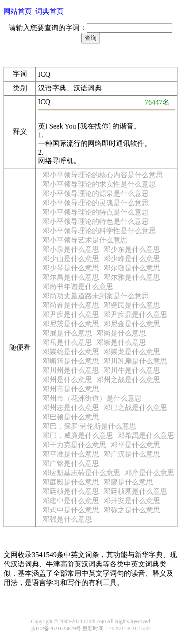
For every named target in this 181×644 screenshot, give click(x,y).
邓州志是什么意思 (71, 408)
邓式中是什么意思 (71, 510)
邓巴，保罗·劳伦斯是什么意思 (89, 426)
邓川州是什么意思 (71, 370)
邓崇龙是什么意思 (132, 352)
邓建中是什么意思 (71, 501)
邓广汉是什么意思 (132, 454)
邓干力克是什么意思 (74, 445)
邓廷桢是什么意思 (71, 491)
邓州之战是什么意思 (128, 380)
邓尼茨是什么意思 (71, 324)
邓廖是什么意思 (128, 482)
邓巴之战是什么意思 (135, 408)
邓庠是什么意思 (150, 473)
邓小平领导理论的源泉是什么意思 (96, 193)
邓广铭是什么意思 (71, 463)
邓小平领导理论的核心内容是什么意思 (103, 175)
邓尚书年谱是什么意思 (78, 287)
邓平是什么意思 (135, 445)
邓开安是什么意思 (132, 501)
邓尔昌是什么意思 (71, 277)
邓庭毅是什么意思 (71, 482)
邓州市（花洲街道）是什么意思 (92, 398)
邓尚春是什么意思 (71, 305)
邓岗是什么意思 (121, 333)
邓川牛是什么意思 (132, 370)
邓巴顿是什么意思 (71, 417)
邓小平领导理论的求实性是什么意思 (99, 184)
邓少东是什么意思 (132, 249)
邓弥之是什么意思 (132, 510)
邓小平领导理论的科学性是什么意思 (99, 231)
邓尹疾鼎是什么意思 (135, 314)
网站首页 (18, 11)
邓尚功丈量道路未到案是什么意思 (96, 296)
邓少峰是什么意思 (132, 259)
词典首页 (50, 11)
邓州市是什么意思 (71, 389)
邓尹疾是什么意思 (71, 314)
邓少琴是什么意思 (71, 268)
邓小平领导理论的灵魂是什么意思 (96, 203)
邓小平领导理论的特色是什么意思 (96, 221)
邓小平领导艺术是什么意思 (85, 240)
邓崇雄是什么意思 (71, 352)
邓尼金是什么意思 (132, 324)
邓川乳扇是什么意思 (135, 361)
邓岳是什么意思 (67, 342)
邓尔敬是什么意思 (132, 268)
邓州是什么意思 (67, 380)
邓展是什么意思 (67, 333)
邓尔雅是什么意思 (132, 277)
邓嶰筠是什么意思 (71, 361)
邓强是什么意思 (67, 519)
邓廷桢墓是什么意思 (135, 491)
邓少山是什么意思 (71, 259)
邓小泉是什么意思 (71, 249)
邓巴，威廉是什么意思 (78, 435)
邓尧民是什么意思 (132, 305)
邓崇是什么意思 (121, 342)
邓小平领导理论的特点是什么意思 (96, 212)
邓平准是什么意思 (71, 454)
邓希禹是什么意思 (146, 435)
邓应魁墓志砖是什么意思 (81, 473)
